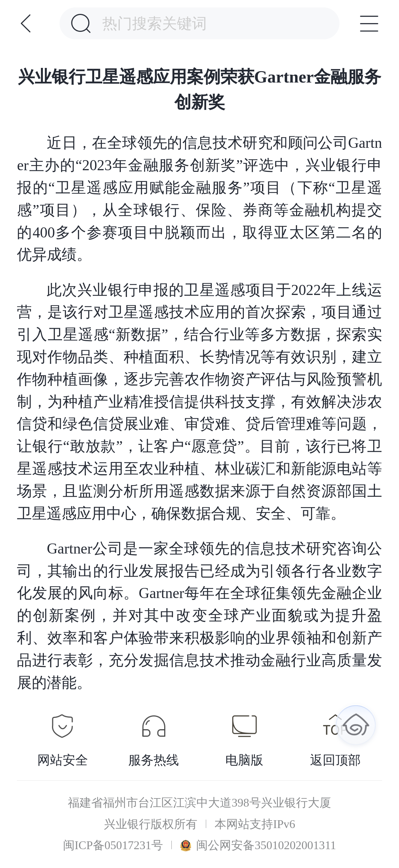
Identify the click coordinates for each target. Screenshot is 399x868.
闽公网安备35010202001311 (258, 845)
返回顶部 (335, 760)
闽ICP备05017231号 (113, 845)
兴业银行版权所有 (151, 824)
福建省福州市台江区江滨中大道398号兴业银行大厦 (199, 803)
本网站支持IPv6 (255, 824)
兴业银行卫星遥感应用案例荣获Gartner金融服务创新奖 (199, 89)
